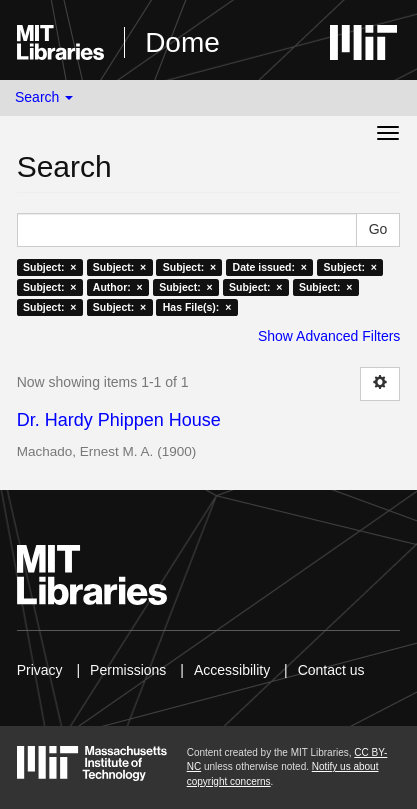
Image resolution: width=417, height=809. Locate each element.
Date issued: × (270, 267)
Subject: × (49, 267)
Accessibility (232, 670)
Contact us (331, 670)
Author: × (118, 287)
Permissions (128, 670)
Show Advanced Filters (329, 336)
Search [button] (44, 97)
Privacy (40, 670)
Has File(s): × (197, 307)
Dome (182, 42)
